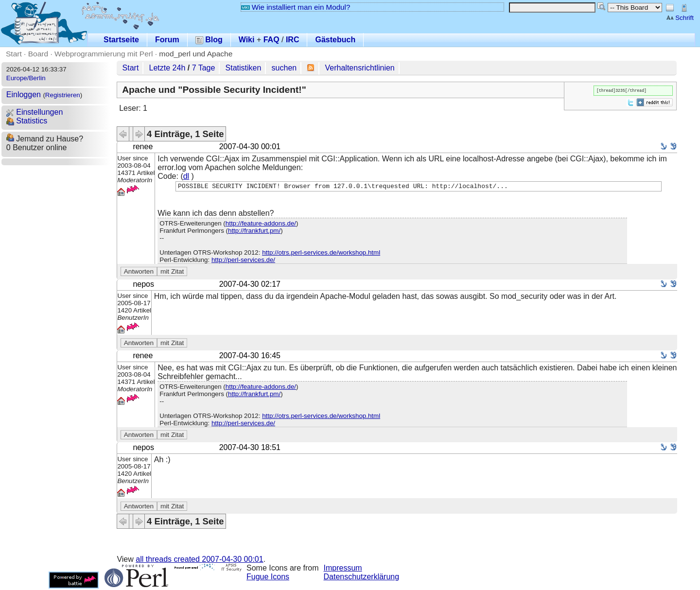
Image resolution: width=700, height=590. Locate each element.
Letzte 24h (167, 68)
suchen (284, 68)
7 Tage (204, 68)
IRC (293, 40)
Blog (209, 40)
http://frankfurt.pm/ (254, 232)
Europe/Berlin (26, 78)
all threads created (199, 561)
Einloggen (24, 95)
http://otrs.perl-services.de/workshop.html (321, 254)
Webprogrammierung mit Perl (104, 54)
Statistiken (244, 68)
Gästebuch (335, 40)
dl (186, 176)
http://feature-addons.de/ (261, 225)
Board (38, 54)
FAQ (271, 40)
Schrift (680, 18)
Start (14, 54)
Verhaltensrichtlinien (360, 68)
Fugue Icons (268, 578)
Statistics (27, 121)
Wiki (247, 40)
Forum (167, 40)
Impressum (343, 569)
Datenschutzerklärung (362, 578)
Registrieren (63, 95)
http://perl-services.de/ (243, 261)
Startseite (121, 40)
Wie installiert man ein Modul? (296, 7)
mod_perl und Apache (196, 54)
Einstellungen (35, 112)
